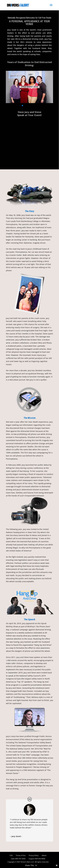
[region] (29, 89)
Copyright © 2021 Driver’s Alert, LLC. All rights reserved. (28, 862)
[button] (22, 106)
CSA (11, 855)
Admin (44, 855)
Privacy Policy (34, 855)
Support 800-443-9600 (37, 859)
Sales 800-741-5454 (18, 859)
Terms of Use (21, 855)
